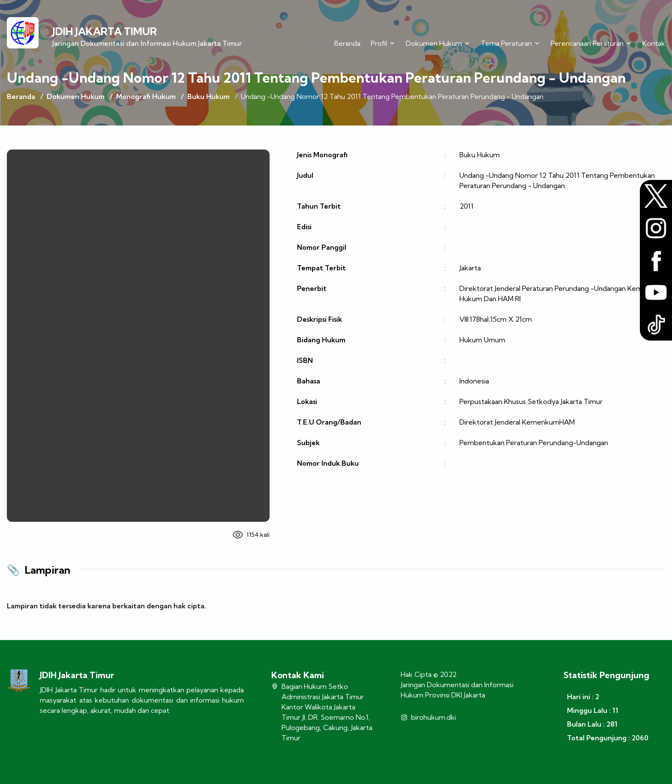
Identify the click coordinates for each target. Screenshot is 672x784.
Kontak (654, 43)
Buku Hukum (208, 96)
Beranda (347, 43)
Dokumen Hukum (76, 96)
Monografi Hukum (146, 96)
